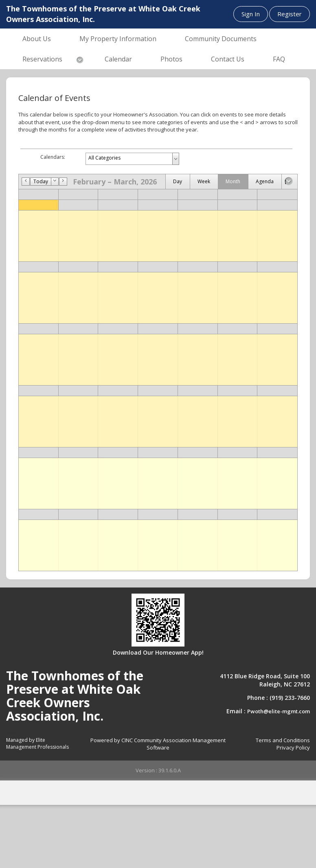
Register (290, 14)
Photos (171, 59)
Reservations (42, 59)
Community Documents (221, 39)
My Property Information (118, 39)
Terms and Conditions (283, 740)
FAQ (279, 59)
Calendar (118, 59)
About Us (37, 39)
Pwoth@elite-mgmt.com (279, 711)
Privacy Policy (293, 747)
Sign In (251, 14)
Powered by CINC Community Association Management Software (158, 744)
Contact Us (228, 59)
